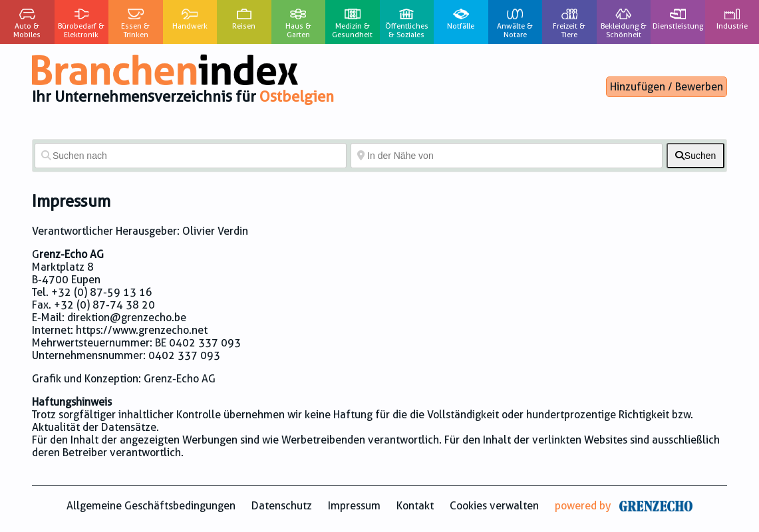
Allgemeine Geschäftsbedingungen (151, 506)
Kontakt (415, 506)
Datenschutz (282, 506)
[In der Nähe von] (507, 156)
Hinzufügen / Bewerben (667, 87)
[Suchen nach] (191, 156)
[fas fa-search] (695, 156)
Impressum (354, 506)
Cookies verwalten (494, 506)
